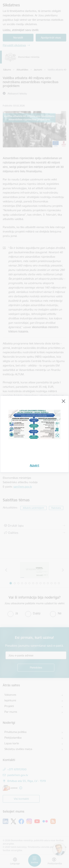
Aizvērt (34, 465)
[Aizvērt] (63, 401)
